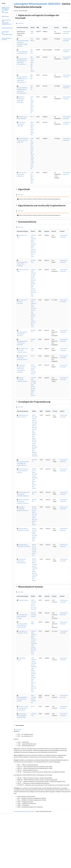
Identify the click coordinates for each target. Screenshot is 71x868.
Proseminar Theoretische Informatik (21, 124)
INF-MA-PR (32, 66)
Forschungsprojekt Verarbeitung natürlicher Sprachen (23, 494)
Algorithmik (5, 16)
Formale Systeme (23, 600)
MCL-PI (33, 253)
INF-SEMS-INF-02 (34, 438)
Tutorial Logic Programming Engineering (22, 174)
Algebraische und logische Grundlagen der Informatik (6, 10)
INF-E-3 (33, 672)
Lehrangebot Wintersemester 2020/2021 (37, 4)
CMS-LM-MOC (32, 104)
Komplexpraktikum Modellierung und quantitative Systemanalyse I (22, 61)
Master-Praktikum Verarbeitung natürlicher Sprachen (23, 501)
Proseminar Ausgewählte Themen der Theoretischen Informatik (21, 369)
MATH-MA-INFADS (34, 451)
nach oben (20, 23)
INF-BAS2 (35, 478)
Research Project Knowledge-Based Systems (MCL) (23, 708)
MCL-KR (33, 251)
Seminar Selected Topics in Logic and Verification (23, 140)
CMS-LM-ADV (32, 99)
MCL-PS (33, 395)
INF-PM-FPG (32, 51)
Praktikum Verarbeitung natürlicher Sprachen (23, 509)
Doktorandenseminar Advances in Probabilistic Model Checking (23, 42)
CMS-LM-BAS (32, 174)
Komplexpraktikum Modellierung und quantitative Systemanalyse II (22, 79)
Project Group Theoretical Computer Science (22, 358)
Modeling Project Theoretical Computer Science (23, 350)
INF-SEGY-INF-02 (34, 433)
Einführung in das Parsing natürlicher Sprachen (23, 471)
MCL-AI (33, 291)
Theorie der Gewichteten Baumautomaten (21, 561)
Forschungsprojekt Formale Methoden (22, 52)
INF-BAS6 (34, 644)
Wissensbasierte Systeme (7, 39)
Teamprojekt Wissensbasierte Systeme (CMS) (22, 715)
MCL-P (32, 117)
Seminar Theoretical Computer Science (22, 379)
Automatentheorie (7, 28)
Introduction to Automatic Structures (22, 302)
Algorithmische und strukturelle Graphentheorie (6, 22)
